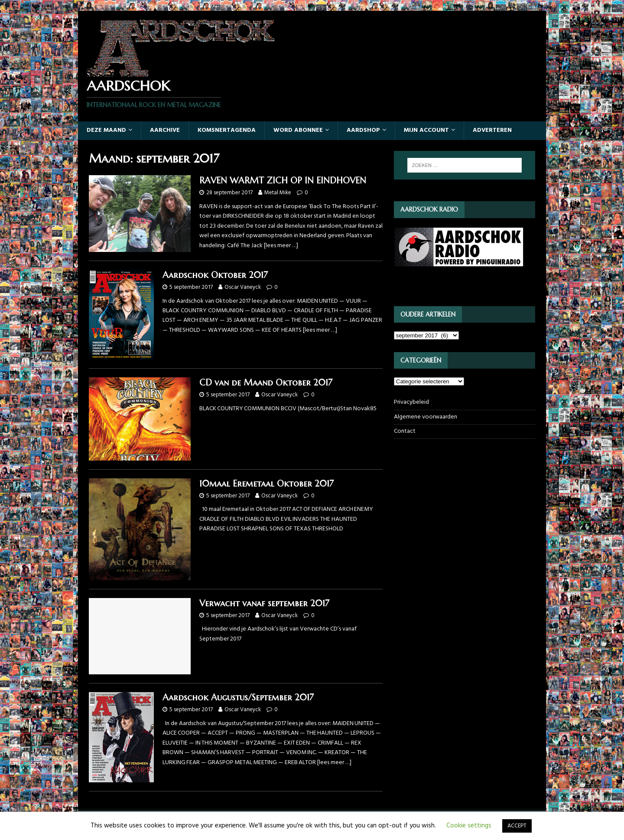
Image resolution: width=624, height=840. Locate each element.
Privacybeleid (411, 402)
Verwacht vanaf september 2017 (264, 603)
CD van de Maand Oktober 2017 (266, 383)
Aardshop (363, 130)
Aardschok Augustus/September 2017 (238, 698)
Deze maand (106, 130)
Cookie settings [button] (469, 826)
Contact (405, 431)
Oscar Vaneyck (243, 287)
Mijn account (426, 130)
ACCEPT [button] (517, 826)
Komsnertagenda (227, 130)
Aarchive (165, 130)
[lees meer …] (281, 246)
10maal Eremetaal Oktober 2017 (266, 484)
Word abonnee (298, 130)
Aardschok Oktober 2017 (215, 275)
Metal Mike (278, 193)
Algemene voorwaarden (426, 417)
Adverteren (492, 130)
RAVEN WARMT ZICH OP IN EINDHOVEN (283, 181)
